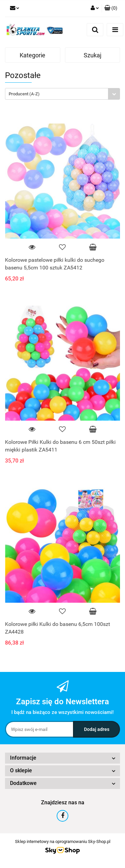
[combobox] (62, 94)
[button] (111, 8)
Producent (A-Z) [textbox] (24, 94)
